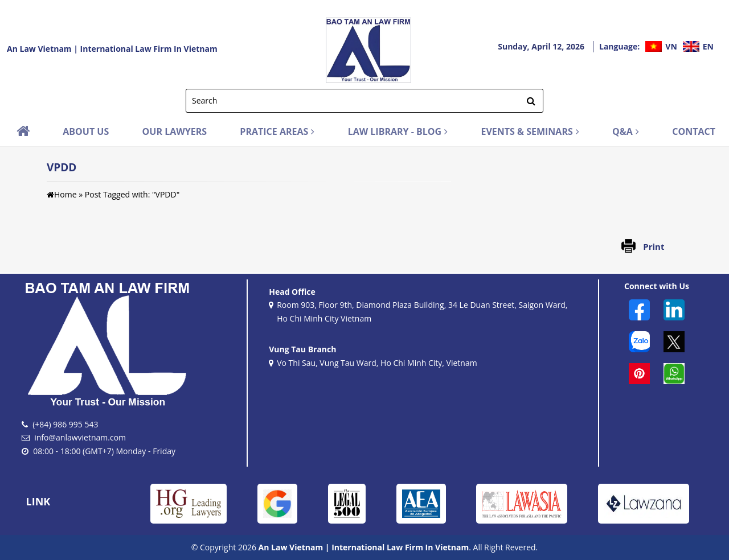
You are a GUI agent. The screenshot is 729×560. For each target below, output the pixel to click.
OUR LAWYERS (175, 131)
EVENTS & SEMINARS (530, 131)
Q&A (626, 131)
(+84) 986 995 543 (65, 424)
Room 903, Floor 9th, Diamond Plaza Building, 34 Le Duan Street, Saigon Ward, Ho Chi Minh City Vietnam (418, 312)
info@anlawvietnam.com (80, 437)
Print (654, 246)
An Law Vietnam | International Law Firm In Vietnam (112, 49)
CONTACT (694, 131)
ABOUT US (86, 131)
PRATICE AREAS (277, 131)
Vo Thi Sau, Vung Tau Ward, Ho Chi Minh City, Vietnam (373, 364)
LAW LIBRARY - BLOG (398, 131)
